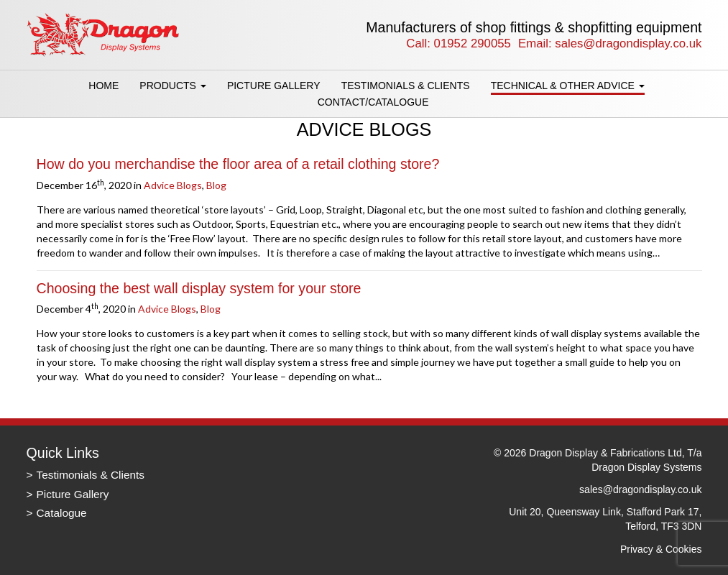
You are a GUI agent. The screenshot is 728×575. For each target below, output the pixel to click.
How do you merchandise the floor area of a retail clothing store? (238, 164)
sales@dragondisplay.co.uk (628, 43)
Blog (216, 185)
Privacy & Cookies (661, 549)
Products (172, 86)
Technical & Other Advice (568, 86)
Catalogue (62, 513)
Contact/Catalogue (373, 102)
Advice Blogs (173, 185)
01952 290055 (473, 43)
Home (103, 86)
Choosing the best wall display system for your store (199, 288)
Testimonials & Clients (406, 86)
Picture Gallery (274, 86)
